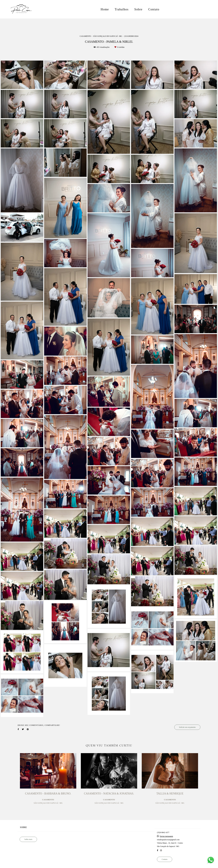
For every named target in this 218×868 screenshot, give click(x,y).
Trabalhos (122, 9)
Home (105, 9)
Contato (154, 9)
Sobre (138, 9)
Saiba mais (28, 839)
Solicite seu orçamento (187, 727)
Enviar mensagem (166, 836)
